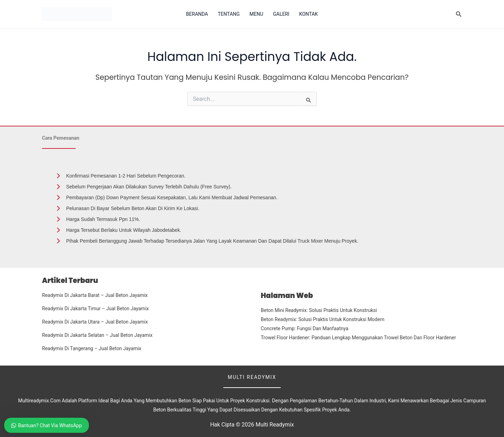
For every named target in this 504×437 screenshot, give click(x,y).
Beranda (197, 14)
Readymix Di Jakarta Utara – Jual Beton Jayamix (95, 322)
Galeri (281, 14)
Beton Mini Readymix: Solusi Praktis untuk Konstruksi (319, 310)
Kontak (309, 14)
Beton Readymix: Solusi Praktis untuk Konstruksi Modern (323, 319)
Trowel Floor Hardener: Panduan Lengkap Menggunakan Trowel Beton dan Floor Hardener (358, 338)
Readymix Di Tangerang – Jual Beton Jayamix (92, 348)
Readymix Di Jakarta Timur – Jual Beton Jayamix (95, 308)
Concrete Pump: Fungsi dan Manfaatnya (304, 328)
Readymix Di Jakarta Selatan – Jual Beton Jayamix (97, 335)
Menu (256, 14)
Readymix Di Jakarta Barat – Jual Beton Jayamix (95, 295)
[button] (459, 14)
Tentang (229, 14)
